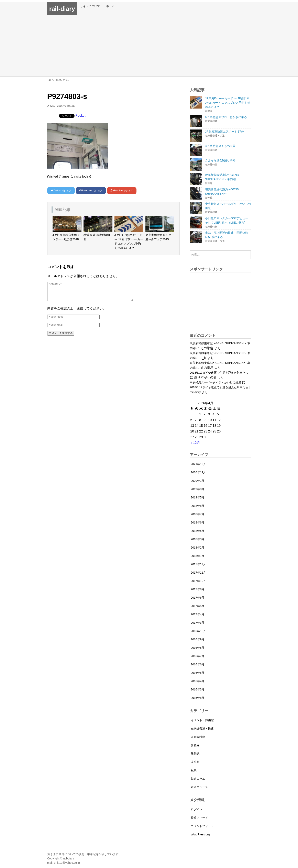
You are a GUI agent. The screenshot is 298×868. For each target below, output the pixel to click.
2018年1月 (198, 556)
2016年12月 (198, 631)
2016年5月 (198, 673)
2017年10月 (198, 581)
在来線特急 (198, 737)
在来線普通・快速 (202, 729)
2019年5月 (198, 497)
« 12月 (195, 443)
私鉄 (194, 770)
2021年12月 (198, 464)
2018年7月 (198, 514)
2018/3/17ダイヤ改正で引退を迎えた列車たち (219, 373)
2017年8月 (198, 589)
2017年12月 (198, 564)
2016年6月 (198, 664)
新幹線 (195, 745)
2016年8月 (198, 648)
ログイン (197, 809)
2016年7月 (198, 656)
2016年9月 (198, 639)
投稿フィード (199, 818)
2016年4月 (198, 681)
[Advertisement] (149, 46)
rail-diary (62, 9)
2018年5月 (198, 531)
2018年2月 (198, 548)
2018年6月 (198, 522)
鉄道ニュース (199, 787)
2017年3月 (198, 623)
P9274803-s (62, 80)
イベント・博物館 (202, 720)
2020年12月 (198, 472)
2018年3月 (198, 539)
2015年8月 (198, 698)
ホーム (110, 6)
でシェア (61, 191)
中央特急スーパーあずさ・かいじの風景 (216, 382)
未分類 (195, 762)
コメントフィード (202, 826)
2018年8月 (198, 506)
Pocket (81, 116)
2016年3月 (198, 689)
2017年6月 (198, 598)
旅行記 (195, 754)
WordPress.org (200, 834)
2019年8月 (198, 489)
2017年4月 (198, 614)
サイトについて (90, 6)
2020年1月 (198, 481)
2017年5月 (198, 606)
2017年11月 (198, 573)
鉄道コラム (198, 779)
